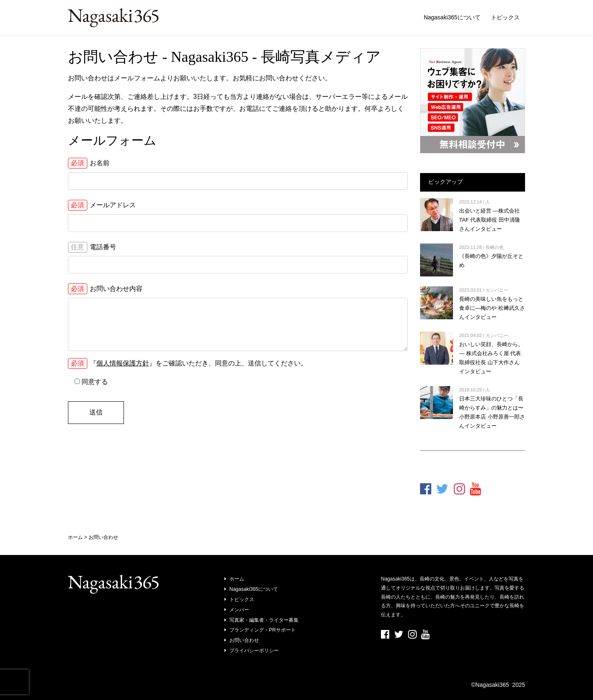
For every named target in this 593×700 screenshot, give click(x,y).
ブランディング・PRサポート (263, 630)
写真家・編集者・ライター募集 (264, 620)
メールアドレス (102, 205)
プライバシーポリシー (254, 651)
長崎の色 (495, 247)
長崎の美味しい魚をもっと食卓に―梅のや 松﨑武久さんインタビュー (492, 308)
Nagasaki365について (452, 17)
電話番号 (92, 247)
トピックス (505, 17)
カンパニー (497, 290)
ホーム (237, 579)
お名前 (89, 163)
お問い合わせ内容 (105, 289)
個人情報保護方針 (123, 363)
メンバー (239, 610)
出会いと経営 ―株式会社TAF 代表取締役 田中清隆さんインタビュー (490, 220)
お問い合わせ (244, 640)
